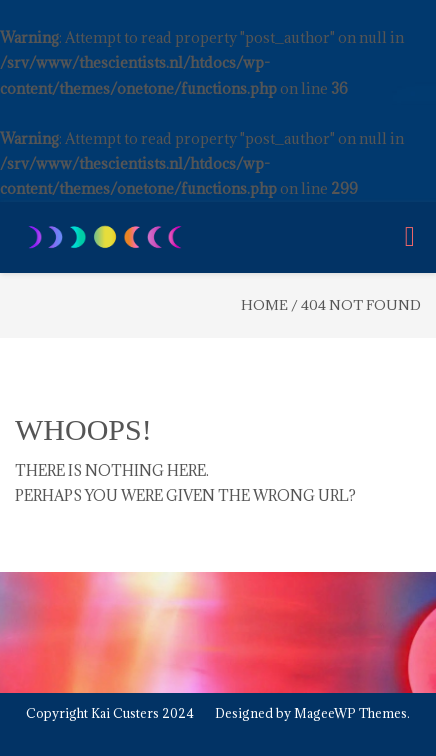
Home (264, 305)
